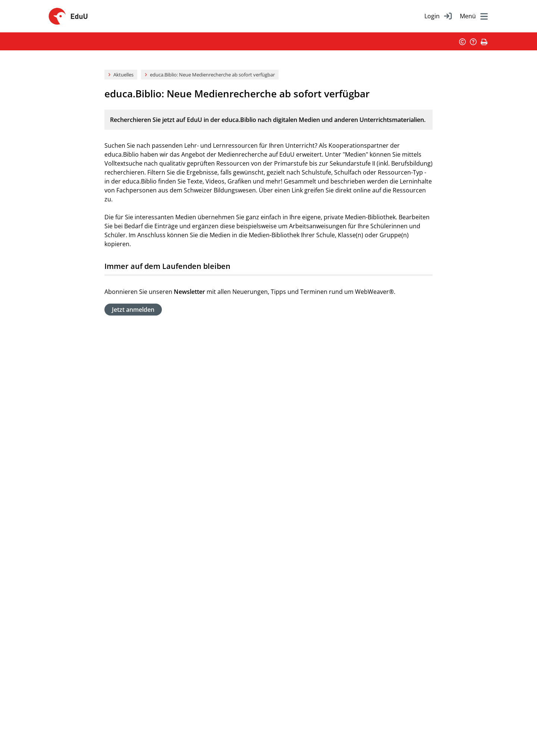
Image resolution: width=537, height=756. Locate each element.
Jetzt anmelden (133, 310)
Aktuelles (123, 75)
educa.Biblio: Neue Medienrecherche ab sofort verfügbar (212, 75)
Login (432, 16)
